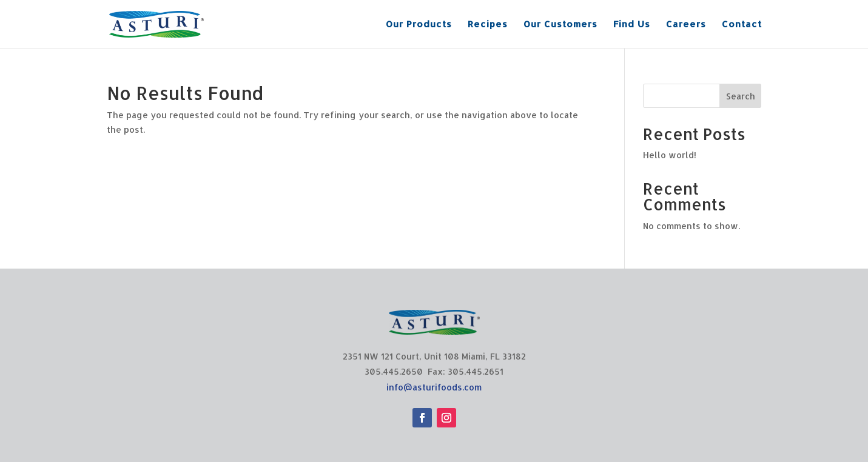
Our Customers (560, 25)
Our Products (419, 25)
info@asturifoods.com (434, 387)
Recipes (488, 25)
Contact (742, 25)
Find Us (632, 25)
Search (741, 96)
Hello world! (670, 155)
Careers (686, 25)
